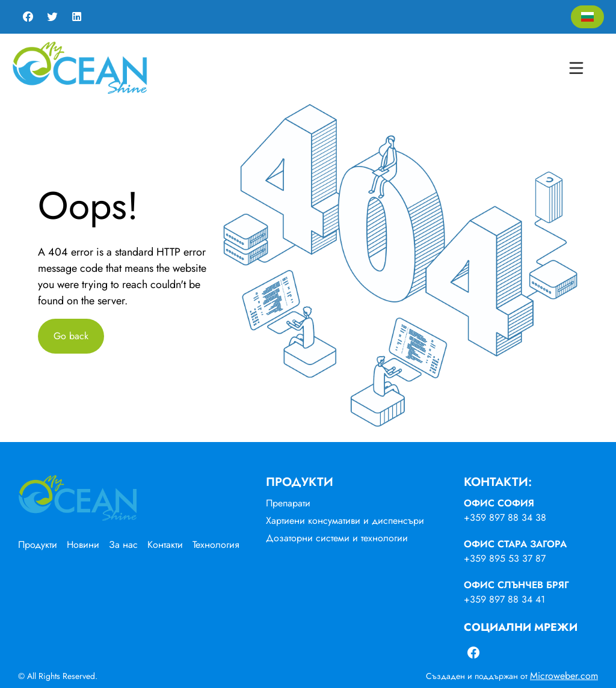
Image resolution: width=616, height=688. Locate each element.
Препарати (288, 503)
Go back (71, 336)
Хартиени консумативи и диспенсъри (345, 521)
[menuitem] (42, 545)
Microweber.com (564, 676)
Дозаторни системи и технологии (337, 538)
